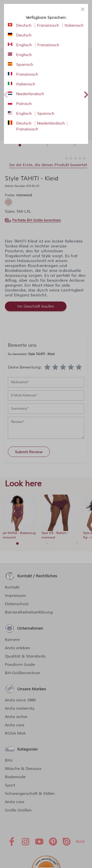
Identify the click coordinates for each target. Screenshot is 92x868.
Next (86, 94)
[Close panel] (83, 9)
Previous (6, 94)
